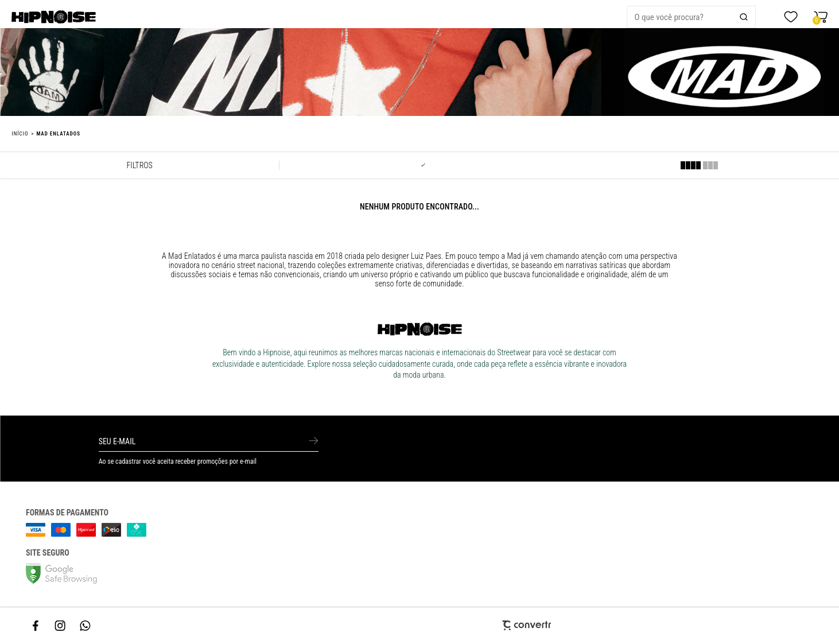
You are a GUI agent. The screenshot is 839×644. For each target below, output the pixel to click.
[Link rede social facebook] (36, 626)
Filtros (139, 165)
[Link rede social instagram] (61, 626)
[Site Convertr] (419, 625)
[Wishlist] (791, 17)
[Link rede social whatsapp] (86, 626)
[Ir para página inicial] (20, 134)
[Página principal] (90, 17)
